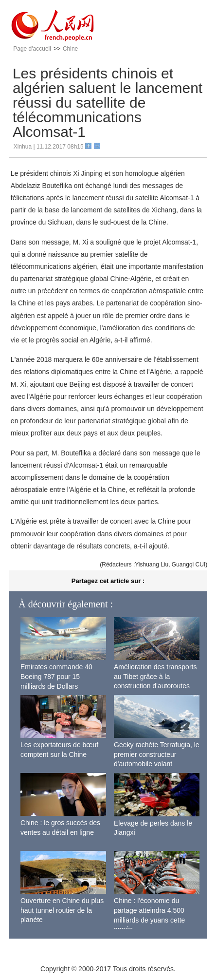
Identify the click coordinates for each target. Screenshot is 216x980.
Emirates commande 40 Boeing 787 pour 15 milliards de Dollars (56, 676)
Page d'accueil (32, 49)
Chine (70, 49)
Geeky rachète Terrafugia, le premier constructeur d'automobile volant (157, 754)
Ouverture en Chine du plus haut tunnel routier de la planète (62, 910)
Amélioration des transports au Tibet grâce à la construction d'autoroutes (155, 676)
